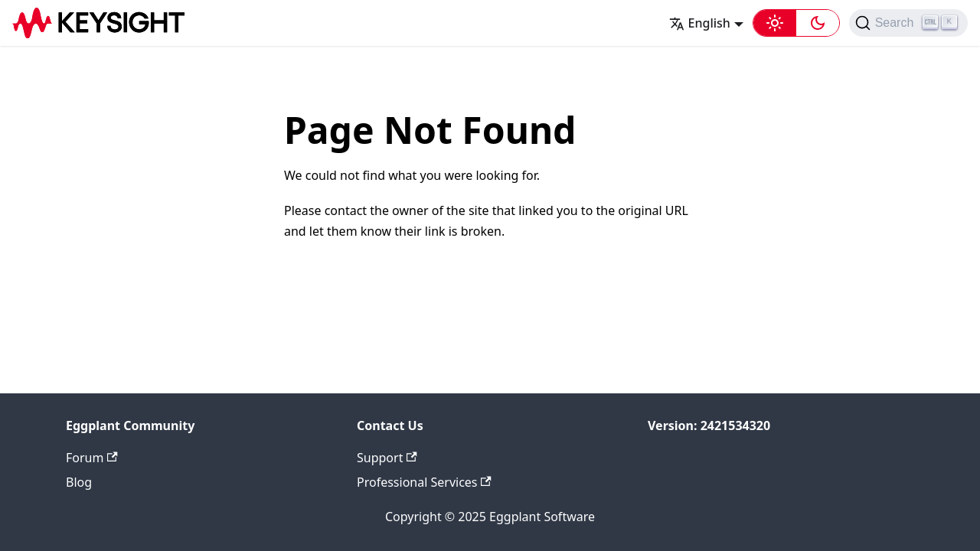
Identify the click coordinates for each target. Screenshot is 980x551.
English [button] (700, 23)
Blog (79, 482)
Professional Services (424, 482)
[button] (796, 23)
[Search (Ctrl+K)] (908, 23)
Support (387, 458)
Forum (92, 458)
